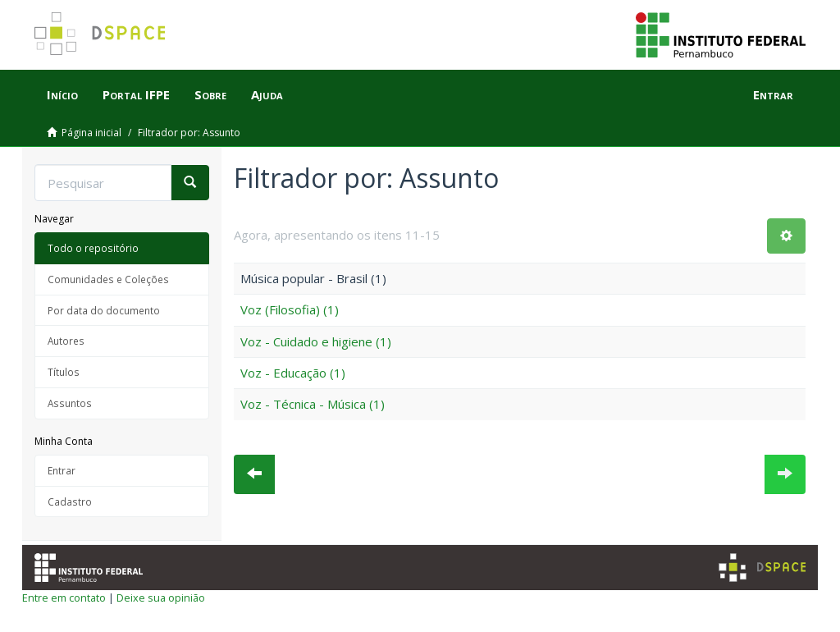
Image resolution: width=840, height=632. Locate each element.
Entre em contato (64, 598)
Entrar (62, 470)
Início (62, 94)
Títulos (64, 372)
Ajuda (267, 94)
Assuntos (70, 403)
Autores (66, 341)
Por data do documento (104, 310)
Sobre (210, 94)
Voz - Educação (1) (293, 373)
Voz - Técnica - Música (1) (313, 404)
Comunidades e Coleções (108, 279)
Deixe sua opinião (161, 598)
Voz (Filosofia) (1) (290, 309)
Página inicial (91, 133)
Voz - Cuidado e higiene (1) (316, 341)
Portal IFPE (136, 94)
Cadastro (70, 501)
